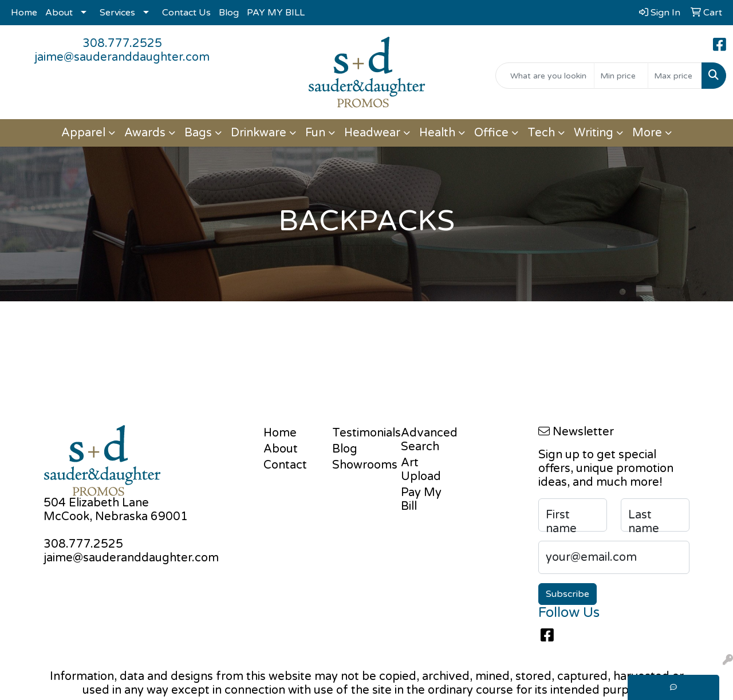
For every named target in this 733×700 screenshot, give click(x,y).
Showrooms (360, 465)
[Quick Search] (545, 76)
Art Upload (421, 470)
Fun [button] (315, 133)
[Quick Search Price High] (675, 76)
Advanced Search (428, 440)
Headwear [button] (372, 133)
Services (117, 13)
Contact (285, 465)
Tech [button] (541, 133)
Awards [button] (145, 133)
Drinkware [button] (259, 133)
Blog (229, 13)
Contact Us (186, 13)
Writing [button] (594, 133)
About (59, 13)
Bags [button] (198, 133)
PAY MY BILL (276, 13)
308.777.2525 (122, 44)
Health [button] (437, 133)
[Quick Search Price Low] (621, 76)
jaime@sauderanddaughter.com (122, 57)
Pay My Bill (421, 500)
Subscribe (568, 594)
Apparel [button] (83, 133)
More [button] (647, 133)
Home (24, 13)
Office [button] (491, 133)
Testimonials (360, 433)
